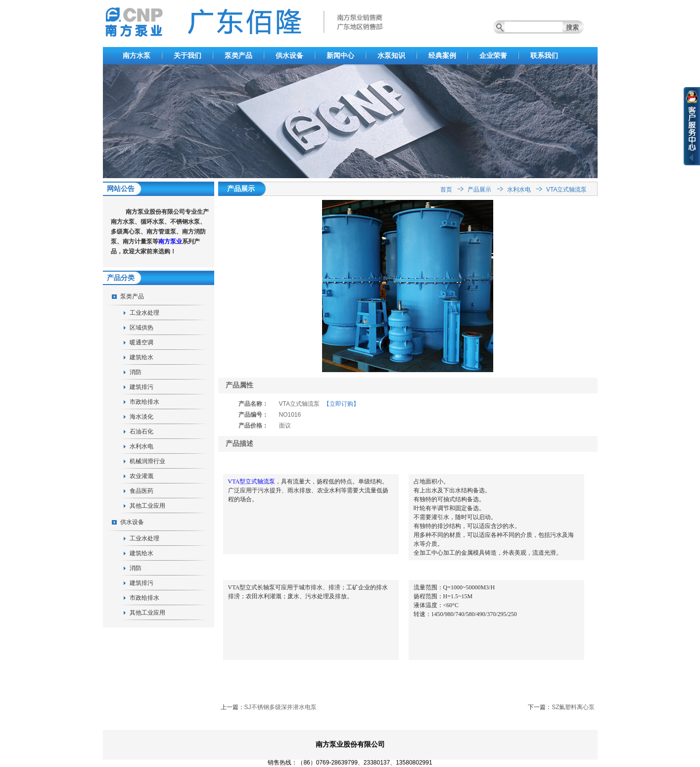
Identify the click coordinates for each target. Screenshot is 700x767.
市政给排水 (144, 402)
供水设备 (289, 55)
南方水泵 (137, 55)
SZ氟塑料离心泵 (573, 707)
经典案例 (442, 55)
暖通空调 (141, 342)
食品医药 (141, 491)
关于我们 (187, 55)
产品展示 (479, 190)
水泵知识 (391, 55)
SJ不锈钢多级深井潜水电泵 (280, 707)
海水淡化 (141, 417)
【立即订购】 (341, 404)
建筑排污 (141, 387)
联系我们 (544, 55)
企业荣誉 (493, 55)
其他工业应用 (147, 506)
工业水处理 (144, 313)
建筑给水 (141, 357)
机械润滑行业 (147, 461)
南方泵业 (170, 241)
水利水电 (141, 446)
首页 (446, 190)
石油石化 (141, 431)
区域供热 (141, 328)
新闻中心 (340, 55)
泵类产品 (238, 55)
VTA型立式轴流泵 (252, 481)
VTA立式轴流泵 (566, 190)
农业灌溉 (141, 476)
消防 (136, 372)
